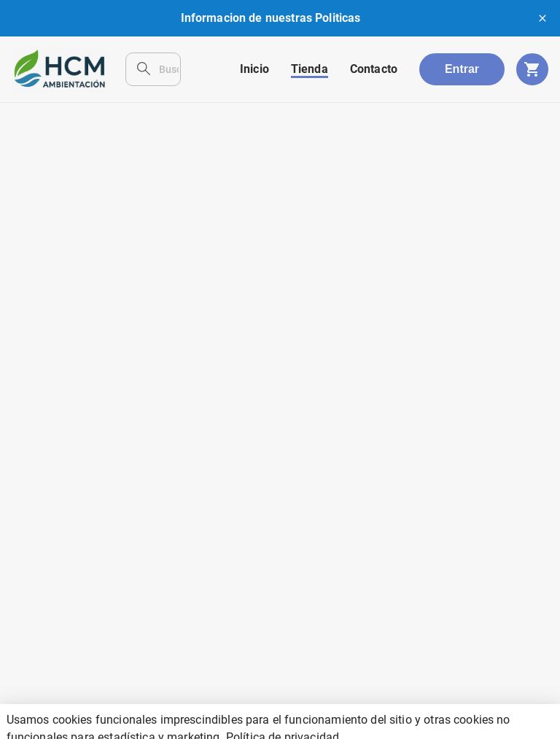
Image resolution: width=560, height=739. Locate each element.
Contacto (374, 69)
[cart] (532, 69)
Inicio (254, 69)
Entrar (462, 69)
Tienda (310, 69)
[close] (542, 18)
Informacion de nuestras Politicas (271, 18)
